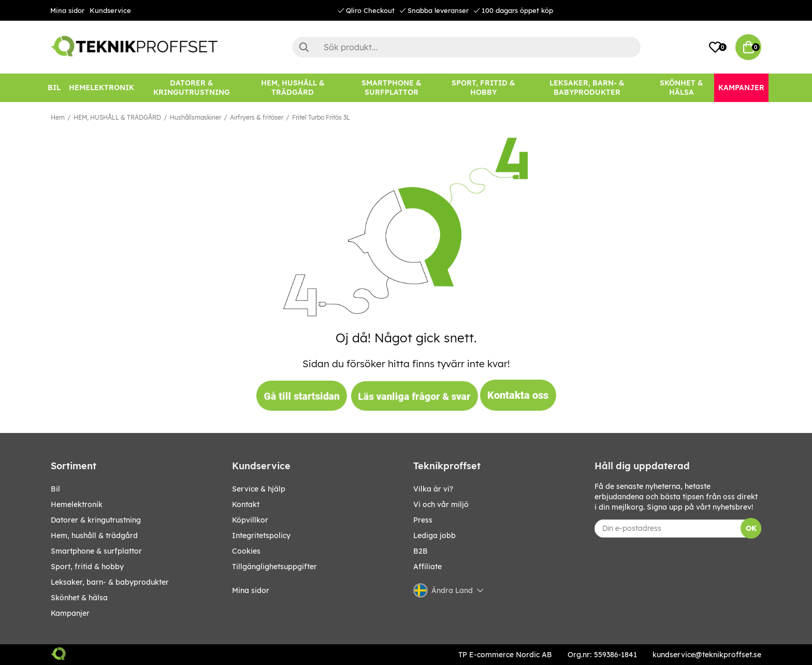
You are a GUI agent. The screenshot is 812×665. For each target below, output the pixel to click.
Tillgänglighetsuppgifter (274, 567)
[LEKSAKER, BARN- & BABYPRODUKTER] (587, 88)
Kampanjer (70, 613)
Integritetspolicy (261, 536)
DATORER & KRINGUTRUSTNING (96, 520)
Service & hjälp (259, 489)
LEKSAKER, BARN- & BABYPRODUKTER (110, 582)
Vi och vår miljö (441, 504)
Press (423, 520)
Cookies (246, 551)
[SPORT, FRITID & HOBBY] (483, 88)
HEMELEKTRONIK (77, 504)
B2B (421, 551)
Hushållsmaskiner (195, 117)
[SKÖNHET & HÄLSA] (682, 88)
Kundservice (110, 10)
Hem (58, 117)
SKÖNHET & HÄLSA (79, 598)
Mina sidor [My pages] (251, 590)
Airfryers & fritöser (257, 117)
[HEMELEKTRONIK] (102, 88)
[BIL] (54, 88)
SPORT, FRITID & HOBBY (87, 567)
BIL (55, 489)
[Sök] (467, 47)
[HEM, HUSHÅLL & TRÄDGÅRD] (293, 88)
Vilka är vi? (433, 489)
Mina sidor (67, 10)
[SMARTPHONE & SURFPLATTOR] (392, 88)
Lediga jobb (434, 536)
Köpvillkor (250, 520)
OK (751, 528)
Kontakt (246, 504)
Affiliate (427, 567)
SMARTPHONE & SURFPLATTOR (96, 551)
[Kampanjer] (741, 88)
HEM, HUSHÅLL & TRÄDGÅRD (117, 117)
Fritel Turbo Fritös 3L (321, 117)
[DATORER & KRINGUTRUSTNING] (192, 88)
